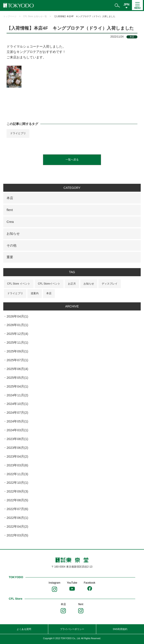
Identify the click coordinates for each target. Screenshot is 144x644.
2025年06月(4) (17, 369)
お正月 (72, 284)
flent (10, 210)
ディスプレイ (110, 284)
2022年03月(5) (17, 535)
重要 (10, 257)
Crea (10, 222)
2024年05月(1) (17, 421)
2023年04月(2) (17, 456)
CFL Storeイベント (49, 284)
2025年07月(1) (17, 360)
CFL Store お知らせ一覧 (35, 16)
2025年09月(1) (17, 351)
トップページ (10, 16)
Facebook (90, 583)
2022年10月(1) (17, 483)
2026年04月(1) (17, 316)
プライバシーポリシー (72, 629)
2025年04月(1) (17, 386)
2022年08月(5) (17, 500)
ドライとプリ (18, 133)
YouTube (72, 583)
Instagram (54, 583)
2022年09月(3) (17, 491)
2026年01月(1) (17, 325)
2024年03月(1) (17, 430)
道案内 (35, 293)
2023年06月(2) (17, 448)
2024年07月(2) (17, 412)
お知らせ (13, 234)
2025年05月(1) (17, 378)
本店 (10, 198)
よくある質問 (24, 629)
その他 (12, 245)
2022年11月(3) (17, 474)
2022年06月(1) (17, 518)
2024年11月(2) (17, 395)
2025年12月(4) (17, 334)
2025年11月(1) (17, 342)
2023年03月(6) (17, 465)
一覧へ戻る (72, 160)
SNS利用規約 (120, 629)
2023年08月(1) (17, 439)
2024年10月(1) (17, 404)
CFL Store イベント (19, 284)
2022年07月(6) (17, 509)
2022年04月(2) (17, 526)
